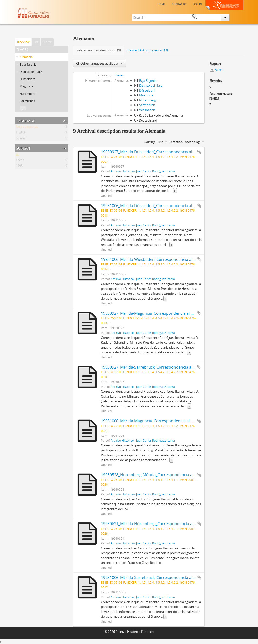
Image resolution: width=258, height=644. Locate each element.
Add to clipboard (199, 152)
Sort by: (150, 142)
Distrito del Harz (31, 72)
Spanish (22, 139)
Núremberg (28, 94)
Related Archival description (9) (99, 50)
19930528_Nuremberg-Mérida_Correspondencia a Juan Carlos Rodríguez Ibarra (173, 475)
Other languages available (101, 63)
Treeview (23, 42)
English (21, 133)
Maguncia (26, 86)
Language (26, 120)
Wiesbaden (147, 110)
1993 (19, 167)
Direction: (176, 142)
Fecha (20, 161)
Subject (23, 148)
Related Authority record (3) (148, 50)
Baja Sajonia (28, 64)
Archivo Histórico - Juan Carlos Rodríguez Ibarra (143, 171)
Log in (197, 4)
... (23, 108)
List (36, 42)
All (18, 155)
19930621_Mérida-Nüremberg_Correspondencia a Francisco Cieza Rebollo (169, 524)
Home (161, 4)
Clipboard (236, 17)
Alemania (26, 57)
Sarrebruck (27, 101)
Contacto (179, 4)
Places (119, 75)
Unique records (27, 127)
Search (47, 42)
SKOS (216, 70)
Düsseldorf (27, 79)
